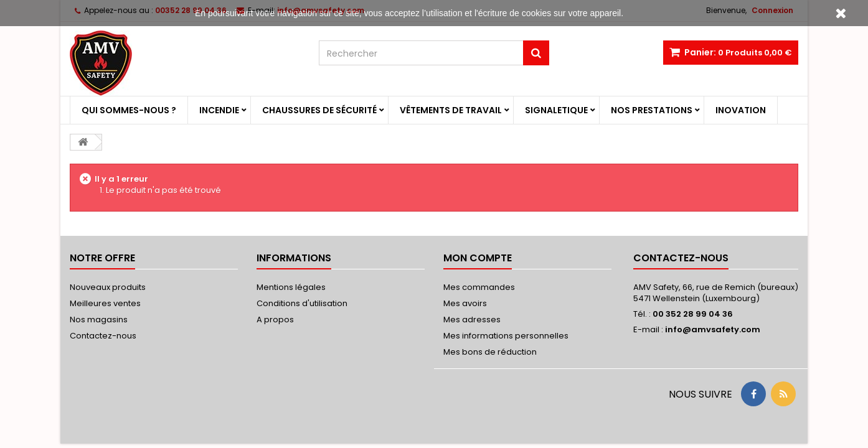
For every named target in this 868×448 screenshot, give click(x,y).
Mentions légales (291, 287)
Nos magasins (99, 320)
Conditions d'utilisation (302, 303)
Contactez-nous (103, 336)
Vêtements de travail (451, 110)
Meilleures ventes (105, 303)
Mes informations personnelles (506, 336)
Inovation (741, 110)
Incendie (219, 110)
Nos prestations (652, 110)
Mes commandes (479, 287)
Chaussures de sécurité (319, 110)
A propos (275, 320)
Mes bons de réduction (490, 352)
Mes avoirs (465, 303)
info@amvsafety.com (713, 329)
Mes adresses (472, 320)
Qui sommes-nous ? (129, 110)
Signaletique (556, 110)
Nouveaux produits (108, 287)
